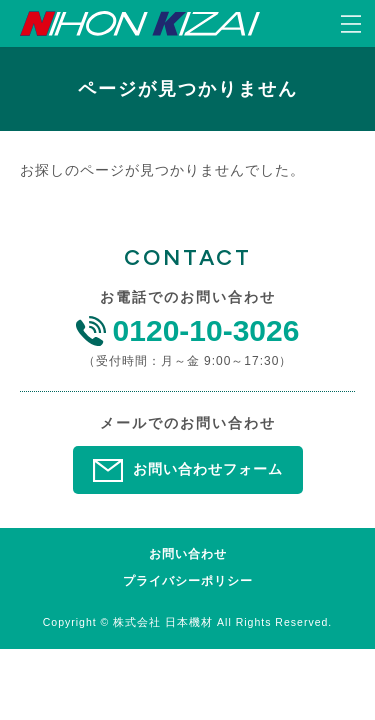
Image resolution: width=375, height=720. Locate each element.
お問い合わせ (188, 554)
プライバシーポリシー (188, 581)
